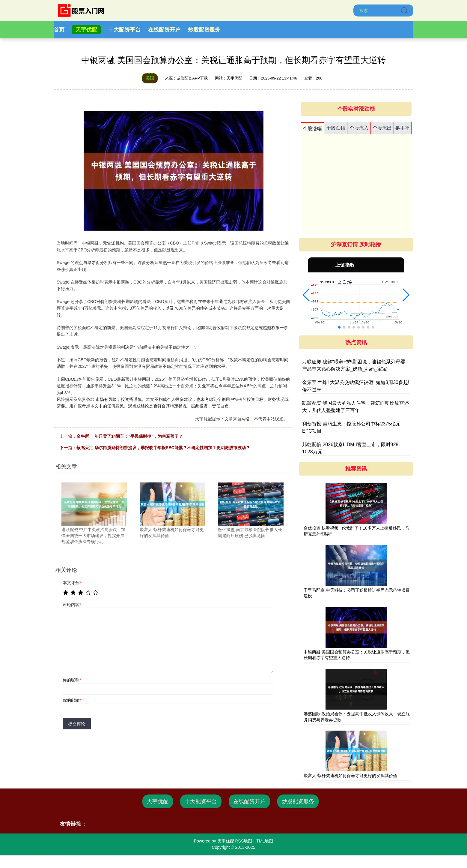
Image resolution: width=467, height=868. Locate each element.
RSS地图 (244, 841)
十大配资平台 (124, 30)
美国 (150, 78)
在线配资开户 (164, 30)
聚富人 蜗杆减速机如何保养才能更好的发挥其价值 (350, 776)
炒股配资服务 (204, 30)
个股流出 (382, 128)
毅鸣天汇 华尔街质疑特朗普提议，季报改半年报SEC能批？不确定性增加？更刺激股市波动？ (163, 448)
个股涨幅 (312, 129)
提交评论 (77, 724)
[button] (306, 295)
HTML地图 (263, 841)
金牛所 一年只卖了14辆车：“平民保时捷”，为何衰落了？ (130, 436)
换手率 (403, 128)
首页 (59, 30)
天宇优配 (86, 30)
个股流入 (359, 128)
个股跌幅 (336, 128)
